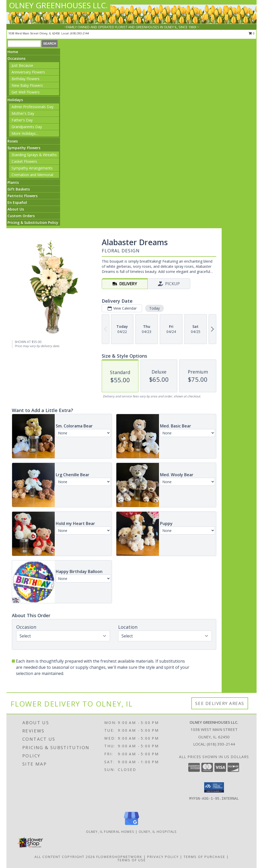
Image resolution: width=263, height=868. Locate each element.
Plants (13, 182)
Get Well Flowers (26, 92)
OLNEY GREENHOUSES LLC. (58, 5)
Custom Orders (21, 216)
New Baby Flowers (27, 85)
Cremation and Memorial (32, 175)
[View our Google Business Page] (131, 825)
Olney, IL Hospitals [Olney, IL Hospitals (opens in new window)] (158, 832)
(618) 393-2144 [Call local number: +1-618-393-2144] (79, 33)
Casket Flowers (24, 161)
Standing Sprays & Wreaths (34, 155)
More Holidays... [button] (25, 133)
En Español (17, 202)
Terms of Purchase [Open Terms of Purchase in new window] (204, 857)
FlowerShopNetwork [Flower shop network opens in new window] (119, 857)
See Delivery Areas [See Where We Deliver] (220, 703)
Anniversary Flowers (28, 72)
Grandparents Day (27, 127)
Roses (13, 141)
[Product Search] (24, 44)
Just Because (22, 65)
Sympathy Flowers (24, 148)
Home (13, 52)
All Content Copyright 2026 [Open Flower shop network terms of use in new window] (65, 857)
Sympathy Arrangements (32, 168)
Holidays (15, 100)
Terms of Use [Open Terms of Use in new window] (132, 860)
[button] (214, 787)
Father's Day (22, 120)
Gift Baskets (19, 189)
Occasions (16, 58)
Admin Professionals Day (32, 107)
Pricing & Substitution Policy (33, 222)
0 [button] (252, 33)
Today (154, 308)
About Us (16, 209)
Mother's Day (23, 113)
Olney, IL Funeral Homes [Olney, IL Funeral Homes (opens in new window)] (110, 832)
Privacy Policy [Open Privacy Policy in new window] (163, 857)
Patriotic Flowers (22, 196)
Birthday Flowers (26, 79)
